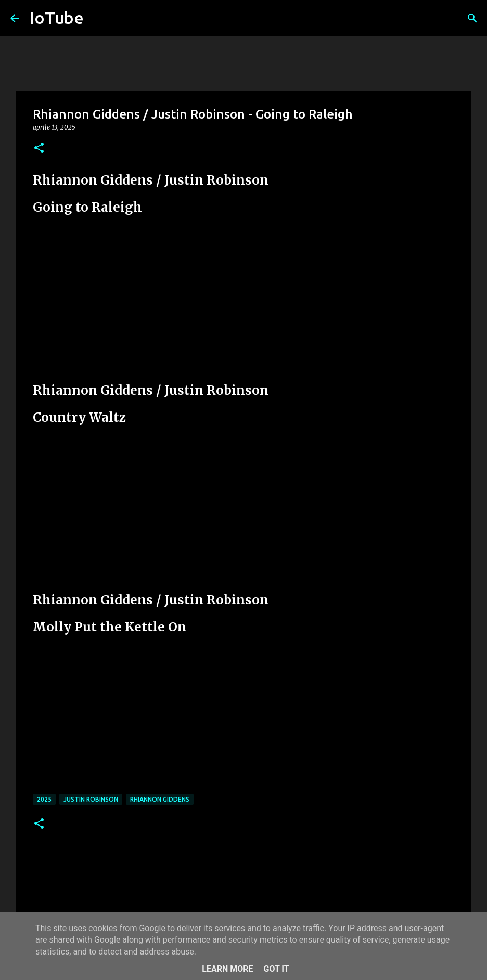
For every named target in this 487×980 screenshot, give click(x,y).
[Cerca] (472, 18)
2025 (44, 799)
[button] (39, 149)
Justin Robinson (91, 799)
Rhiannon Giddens (160, 799)
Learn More (227, 969)
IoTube (56, 18)
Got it (276, 969)
